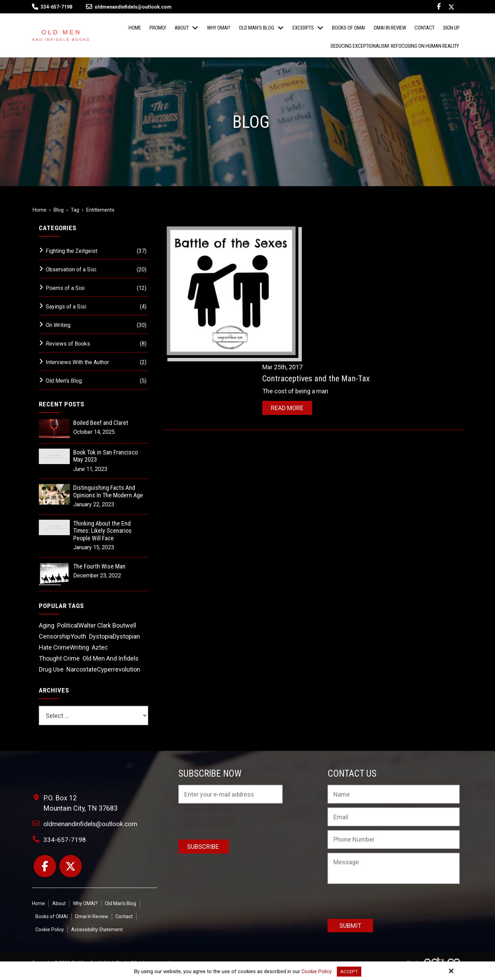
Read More (308, 269)
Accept (349, 971)
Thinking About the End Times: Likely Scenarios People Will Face (102, 531)
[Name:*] (394, 794)
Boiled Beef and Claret (101, 423)
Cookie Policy (316, 971)
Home (40, 210)
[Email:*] (394, 817)
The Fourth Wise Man (99, 566)
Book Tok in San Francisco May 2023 (106, 456)
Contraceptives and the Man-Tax (337, 239)
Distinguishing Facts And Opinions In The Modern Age (108, 491)
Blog (59, 210)
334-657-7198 (56, 7)
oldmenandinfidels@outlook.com (129, 7)
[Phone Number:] (394, 840)
